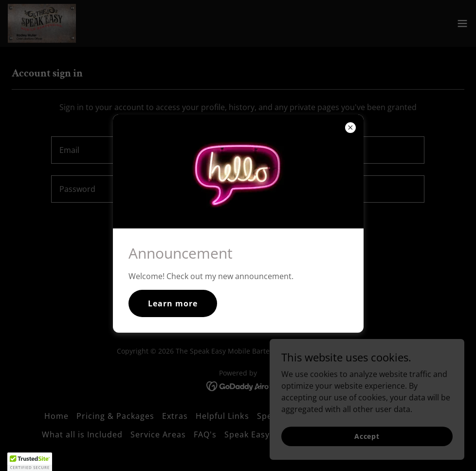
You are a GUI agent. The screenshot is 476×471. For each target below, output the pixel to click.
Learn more (173, 303)
